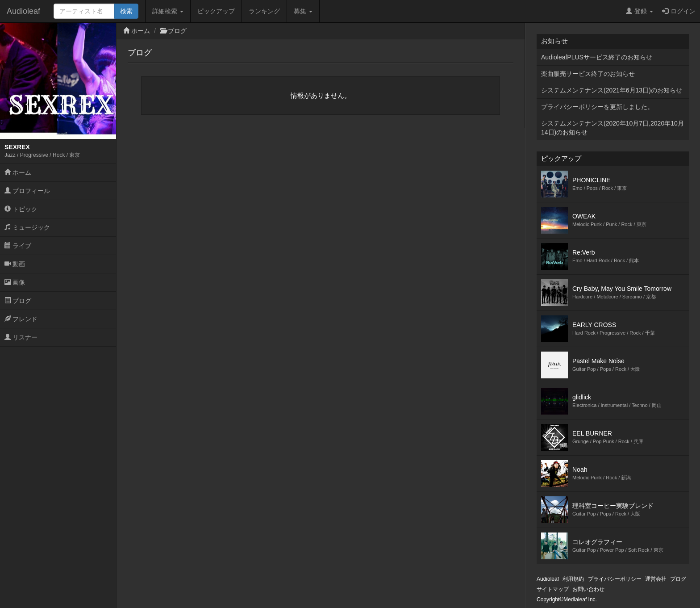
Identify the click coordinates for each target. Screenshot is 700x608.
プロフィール (27, 191)
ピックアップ (216, 11)
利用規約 (573, 579)
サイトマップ (553, 589)
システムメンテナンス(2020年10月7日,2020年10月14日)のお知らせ (612, 128)
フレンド (21, 319)
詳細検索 (168, 11)
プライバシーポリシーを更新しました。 (597, 107)
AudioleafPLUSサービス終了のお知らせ (597, 57)
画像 (15, 282)
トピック (21, 209)
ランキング (264, 11)
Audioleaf (23, 11)
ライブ (18, 246)
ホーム (18, 172)
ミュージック (27, 227)
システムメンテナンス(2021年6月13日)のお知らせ (612, 90)
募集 (303, 11)
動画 (15, 264)
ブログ (18, 301)
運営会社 (656, 579)
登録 (640, 11)
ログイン (679, 11)
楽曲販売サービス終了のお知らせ (588, 74)
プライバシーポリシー (615, 579)
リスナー (21, 337)
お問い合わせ (588, 589)
